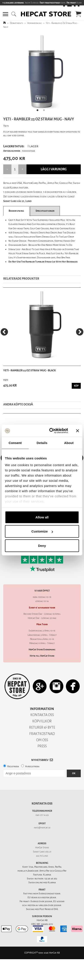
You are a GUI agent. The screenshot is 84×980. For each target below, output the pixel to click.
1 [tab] (39, 111)
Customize (42, 531)
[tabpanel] (42, 74)
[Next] (80, 332)
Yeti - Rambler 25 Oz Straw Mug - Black (30, 370)
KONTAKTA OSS (42, 715)
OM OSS (42, 740)
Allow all (42, 517)
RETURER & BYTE (42, 727)
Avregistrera (32, 766)
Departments (16, 23)
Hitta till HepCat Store (42, 656)
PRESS (42, 746)
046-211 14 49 (42, 815)
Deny (42, 545)
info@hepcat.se (42, 828)
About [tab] (69, 443)
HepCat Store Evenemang (42, 650)
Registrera (13, 766)
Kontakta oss (42, 804)
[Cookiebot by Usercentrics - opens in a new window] (51, 431)
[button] (5, 14)
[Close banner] (78, 431)
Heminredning (34, 23)
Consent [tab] (15, 443)
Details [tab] (42, 443)
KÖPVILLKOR (42, 721)
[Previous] (4, 332)
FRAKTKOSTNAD (42, 734)
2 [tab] (45, 111)
